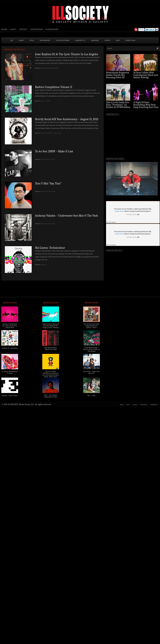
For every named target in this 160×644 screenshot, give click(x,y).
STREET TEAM (130, 40)
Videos (53, 159)
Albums (43, 101)
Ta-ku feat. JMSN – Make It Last (54, 151)
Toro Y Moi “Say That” (48, 184)
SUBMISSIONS (52, 29)
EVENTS (107, 40)
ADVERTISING (37, 29)
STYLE (32, 40)
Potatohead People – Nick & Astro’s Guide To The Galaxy (92, 349)
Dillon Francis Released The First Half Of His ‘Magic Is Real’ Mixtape (51, 326)
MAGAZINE (95, 40)
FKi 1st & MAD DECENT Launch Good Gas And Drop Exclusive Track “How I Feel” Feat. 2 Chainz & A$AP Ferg (51, 376)
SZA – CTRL (91, 395)
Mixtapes (44, 265)
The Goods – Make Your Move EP (92, 372)
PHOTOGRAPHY (45, 40)
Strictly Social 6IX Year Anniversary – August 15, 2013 (67, 119)
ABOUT (13, 29)
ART (12, 40)
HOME (4, 29)
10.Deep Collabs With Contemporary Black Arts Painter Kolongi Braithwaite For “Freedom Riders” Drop (146, 77)
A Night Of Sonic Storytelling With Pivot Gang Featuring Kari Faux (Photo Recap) (146, 106)
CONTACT (23, 29)
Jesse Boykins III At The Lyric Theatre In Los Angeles (67, 54)
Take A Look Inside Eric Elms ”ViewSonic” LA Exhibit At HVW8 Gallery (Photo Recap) (118, 106)
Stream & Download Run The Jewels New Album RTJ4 (10, 326)
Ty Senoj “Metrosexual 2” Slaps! (10, 372)
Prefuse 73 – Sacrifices (10, 348)
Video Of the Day (46, 159)
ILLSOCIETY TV (80, 40)
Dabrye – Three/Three (10, 395)
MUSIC (21, 40)
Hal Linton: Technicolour (50, 248)
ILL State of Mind (63, 40)
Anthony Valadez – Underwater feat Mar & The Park (67, 216)
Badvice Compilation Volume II (54, 87)
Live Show (55, 133)
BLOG (118, 40)
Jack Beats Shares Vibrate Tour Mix (51, 349)
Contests (43, 133)
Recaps (56, 68)
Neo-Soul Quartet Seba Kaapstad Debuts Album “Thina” (92, 326)
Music (60, 133)
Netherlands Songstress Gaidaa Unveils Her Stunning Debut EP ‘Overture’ (118, 76)
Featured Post (45, 68)
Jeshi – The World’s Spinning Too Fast (51, 396)
